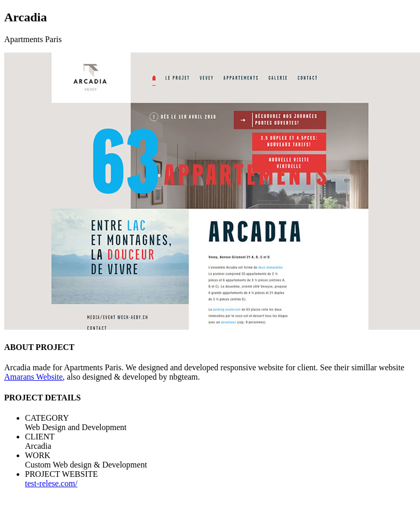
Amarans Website (34, 377)
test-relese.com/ (51, 483)
